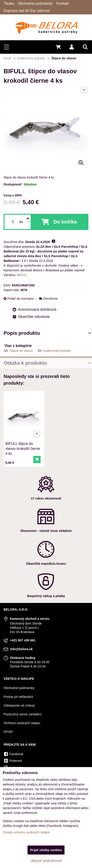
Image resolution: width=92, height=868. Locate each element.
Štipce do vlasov (21, 351)
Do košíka (65, 222)
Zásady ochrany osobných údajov (26, 832)
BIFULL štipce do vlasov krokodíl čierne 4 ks (23, 447)
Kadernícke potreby (57, 351)
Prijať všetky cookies (46, 850)
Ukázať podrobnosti (46, 861)
